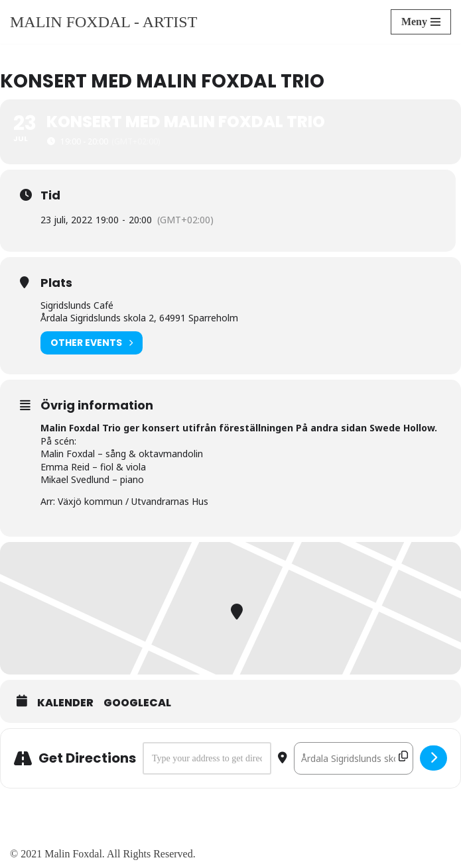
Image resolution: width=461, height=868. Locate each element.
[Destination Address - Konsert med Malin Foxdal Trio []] (354, 759)
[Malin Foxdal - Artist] (103, 22)
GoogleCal (137, 703)
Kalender (65, 703)
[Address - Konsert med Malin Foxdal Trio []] (207, 759)
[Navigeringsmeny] (421, 22)
